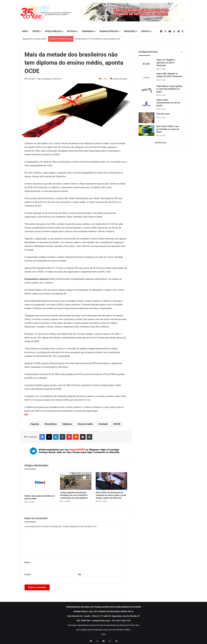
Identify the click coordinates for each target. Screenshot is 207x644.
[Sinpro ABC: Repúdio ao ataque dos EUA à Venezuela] (147, 78)
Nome (28, 562)
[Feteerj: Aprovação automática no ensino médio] (40, 483)
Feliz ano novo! (163, 114)
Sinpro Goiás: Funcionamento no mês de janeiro (168, 103)
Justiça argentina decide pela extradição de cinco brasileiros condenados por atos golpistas (74, 495)
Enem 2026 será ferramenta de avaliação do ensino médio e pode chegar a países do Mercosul (111, 495)
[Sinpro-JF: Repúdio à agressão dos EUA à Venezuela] (147, 64)
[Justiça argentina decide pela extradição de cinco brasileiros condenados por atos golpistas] (76, 481)
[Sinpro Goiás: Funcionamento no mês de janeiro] (147, 104)
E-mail (28, 574)
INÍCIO (25, 31)
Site (80, 574)
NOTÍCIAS (72, 31)
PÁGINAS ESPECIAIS (109, 31)
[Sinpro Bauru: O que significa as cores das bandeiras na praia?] (147, 90)
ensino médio (86, 424)
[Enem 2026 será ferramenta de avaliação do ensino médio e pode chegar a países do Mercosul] (111, 481)
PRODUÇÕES (130, 31)
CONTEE (36, 31)
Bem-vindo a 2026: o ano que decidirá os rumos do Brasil (168, 129)
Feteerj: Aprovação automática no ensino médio (40, 497)
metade (104, 424)
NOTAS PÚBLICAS (53, 31)
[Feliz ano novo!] (147, 118)
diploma (68, 424)
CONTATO (145, 31)
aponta (35, 424)
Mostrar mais (161, 143)
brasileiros (51, 424)
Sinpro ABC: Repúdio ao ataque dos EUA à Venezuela (169, 75)
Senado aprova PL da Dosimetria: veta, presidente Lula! (98, 39)
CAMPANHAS (88, 31)
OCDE (117, 424)
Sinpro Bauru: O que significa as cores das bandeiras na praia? (169, 89)
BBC (27, 415)
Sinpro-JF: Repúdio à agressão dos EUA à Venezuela (166, 63)
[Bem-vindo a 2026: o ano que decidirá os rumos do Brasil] (147, 130)
